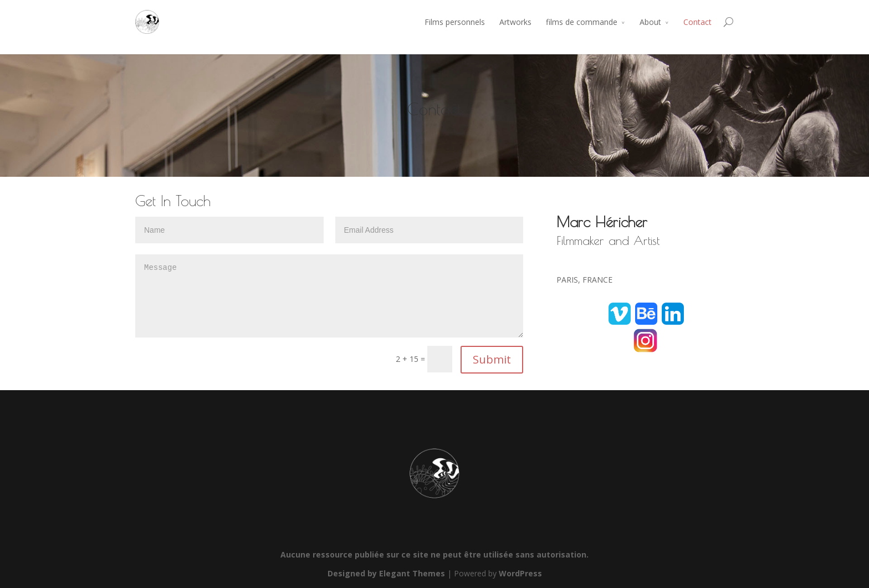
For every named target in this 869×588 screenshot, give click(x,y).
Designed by (353, 573)
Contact (697, 22)
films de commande (582, 22)
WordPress (520, 573)
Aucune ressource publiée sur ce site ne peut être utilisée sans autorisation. (434, 554)
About (650, 22)
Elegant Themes (412, 573)
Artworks (515, 22)
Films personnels (455, 22)
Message (329, 296)
